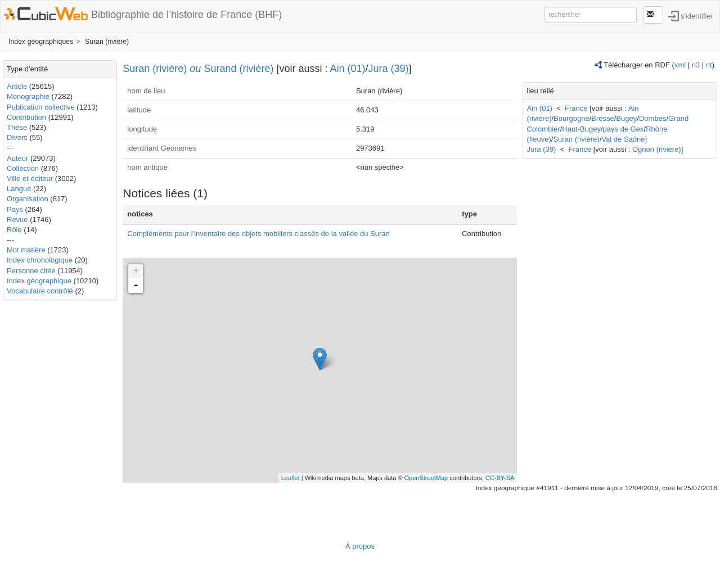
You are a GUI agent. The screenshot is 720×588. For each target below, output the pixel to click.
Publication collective (41, 107)
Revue (17, 220)
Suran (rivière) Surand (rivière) (198, 69)
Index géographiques (41, 42)
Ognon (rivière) (657, 149)
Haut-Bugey (581, 129)
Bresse (602, 118)
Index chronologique (40, 260)
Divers (17, 137)
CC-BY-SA (500, 478)
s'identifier (697, 15)
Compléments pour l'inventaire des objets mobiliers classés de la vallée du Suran (258, 234)
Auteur (17, 158)
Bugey (626, 118)
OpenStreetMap (426, 478)
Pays (15, 209)
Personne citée (31, 271)
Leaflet (291, 478)
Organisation (28, 199)
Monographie (28, 96)
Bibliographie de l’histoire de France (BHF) (186, 15)
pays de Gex (624, 129)
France (576, 108)
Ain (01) (348, 69)
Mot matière (26, 250)
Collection (23, 168)
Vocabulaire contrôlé (40, 291)
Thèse (17, 127)
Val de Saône (623, 139)
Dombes (652, 118)
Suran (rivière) (107, 42)
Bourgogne (571, 118)
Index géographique (39, 281)
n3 (696, 65)
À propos (360, 546)
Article (17, 86)
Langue (19, 189)
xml (680, 65)
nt (709, 65)
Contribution (26, 117)
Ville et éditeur (31, 178)
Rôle (14, 230)
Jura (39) (389, 69)
